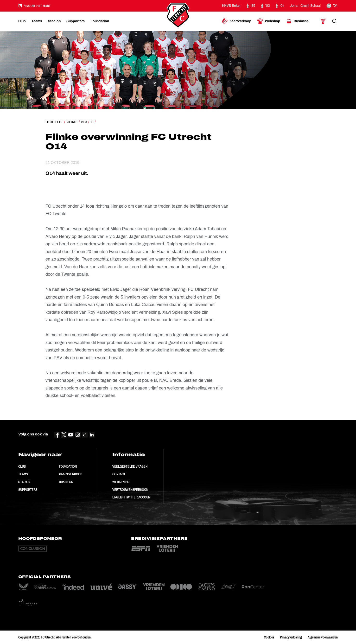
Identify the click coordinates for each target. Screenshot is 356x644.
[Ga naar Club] (22, 21)
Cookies (269, 637)
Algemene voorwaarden (323, 637)
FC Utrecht (54, 122)
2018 (84, 122)
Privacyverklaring (291, 637)
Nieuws (72, 122)
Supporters (28, 490)
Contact (119, 474)
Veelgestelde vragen (130, 466)
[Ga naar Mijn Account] (323, 21)
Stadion (24, 482)
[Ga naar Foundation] (100, 21)
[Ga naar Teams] (37, 21)
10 (92, 122)
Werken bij (121, 482)
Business (66, 482)
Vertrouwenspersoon (130, 490)
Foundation (68, 466)
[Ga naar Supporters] (76, 21)
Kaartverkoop (71, 474)
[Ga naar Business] (297, 21)
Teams (23, 474)
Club (22, 466)
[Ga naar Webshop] (269, 21)
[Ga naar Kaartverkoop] (237, 21)
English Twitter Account (132, 497)
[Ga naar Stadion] (54, 21)
